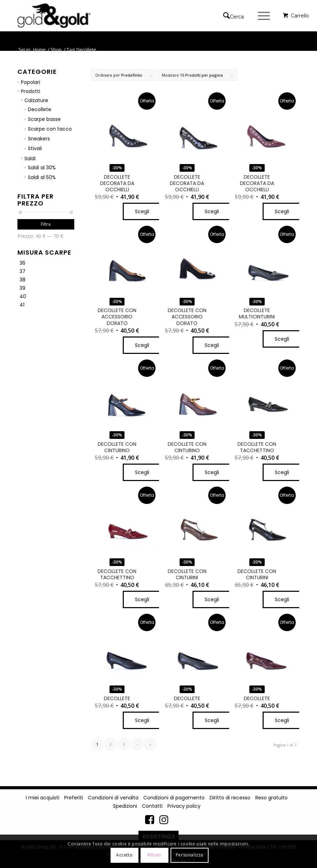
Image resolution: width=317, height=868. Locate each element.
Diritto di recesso (230, 798)
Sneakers (39, 139)
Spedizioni (125, 806)
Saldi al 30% (42, 168)
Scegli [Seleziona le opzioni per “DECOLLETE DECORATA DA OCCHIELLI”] (142, 211)
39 (22, 288)
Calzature (36, 100)
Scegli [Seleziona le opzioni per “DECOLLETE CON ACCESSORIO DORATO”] (142, 345)
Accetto (124, 855)
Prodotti (31, 91)
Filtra (46, 224)
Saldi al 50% (42, 177)
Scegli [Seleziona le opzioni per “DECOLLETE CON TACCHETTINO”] (282, 472)
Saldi (30, 158)
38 (22, 280)
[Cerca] (230, 16)
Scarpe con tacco (50, 129)
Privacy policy (184, 806)
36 (22, 263)
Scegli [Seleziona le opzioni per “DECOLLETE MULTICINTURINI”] (282, 339)
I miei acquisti (43, 798)
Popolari (31, 82)
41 (22, 305)
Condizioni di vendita (113, 798)
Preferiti (74, 798)
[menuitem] (235, 16)
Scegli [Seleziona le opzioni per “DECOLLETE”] (142, 720)
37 (22, 271)
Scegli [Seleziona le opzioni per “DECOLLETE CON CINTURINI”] (212, 599)
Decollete (40, 109)
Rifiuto (154, 855)
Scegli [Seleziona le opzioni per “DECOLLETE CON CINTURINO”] (142, 472)
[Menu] (260, 16)
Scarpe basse (44, 119)
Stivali (35, 148)
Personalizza (190, 855)
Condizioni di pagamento (174, 798)
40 (23, 296)
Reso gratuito (271, 798)
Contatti (152, 806)
